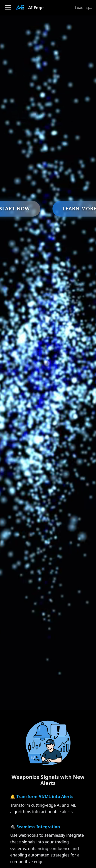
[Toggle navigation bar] (8, 8)
